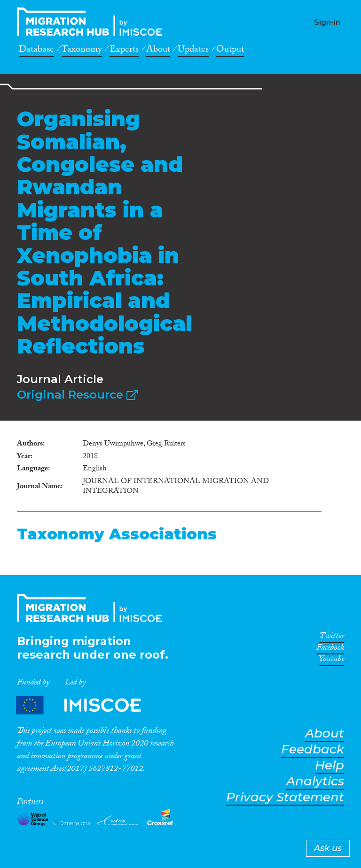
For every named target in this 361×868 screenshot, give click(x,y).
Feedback (313, 749)
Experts (124, 51)
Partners (86, 705)
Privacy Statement (285, 797)
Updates (193, 51)
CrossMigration (92, 22)
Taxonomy (82, 51)
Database (36, 51)
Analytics (315, 781)
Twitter (332, 638)
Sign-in (327, 22)
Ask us (328, 848)
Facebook (330, 649)
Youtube (331, 661)
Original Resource (77, 395)
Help (330, 765)
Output (230, 51)
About (158, 51)
